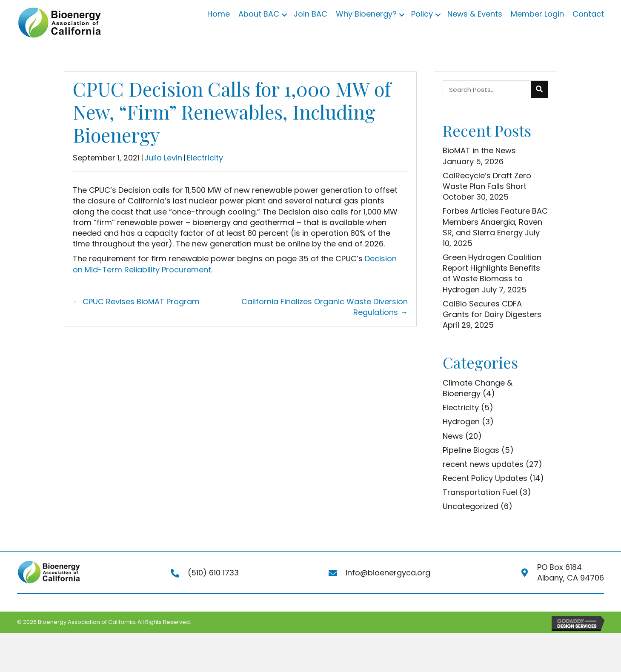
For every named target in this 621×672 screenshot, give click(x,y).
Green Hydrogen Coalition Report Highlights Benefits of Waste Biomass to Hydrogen (492, 273)
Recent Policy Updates (485, 478)
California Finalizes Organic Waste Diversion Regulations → (325, 307)
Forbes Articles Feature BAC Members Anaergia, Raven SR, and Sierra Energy (495, 222)
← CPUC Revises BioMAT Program (136, 302)
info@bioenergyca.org (388, 573)
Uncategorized (471, 506)
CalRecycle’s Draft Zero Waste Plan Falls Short (487, 181)
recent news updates (483, 464)
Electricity (205, 158)
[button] (284, 15)
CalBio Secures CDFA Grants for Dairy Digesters (492, 309)
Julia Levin (163, 158)
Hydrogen (461, 422)
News (453, 436)
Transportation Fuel (480, 492)
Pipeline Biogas (471, 450)
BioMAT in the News (479, 150)
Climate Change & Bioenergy (478, 388)
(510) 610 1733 (213, 573)
